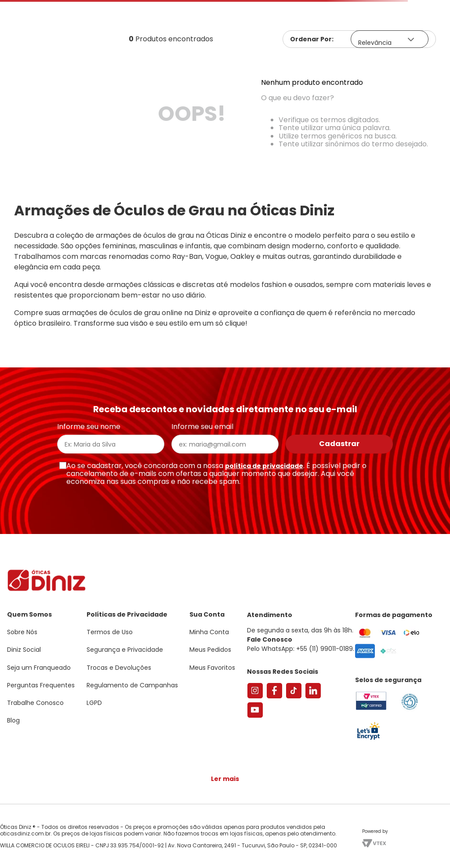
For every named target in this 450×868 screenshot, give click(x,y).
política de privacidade (264, 466)
